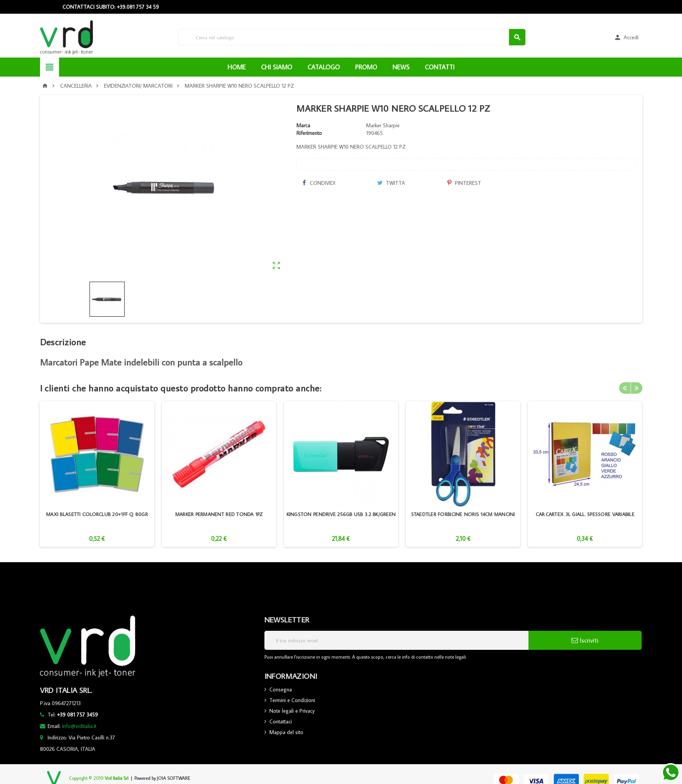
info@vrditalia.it (79, 726)
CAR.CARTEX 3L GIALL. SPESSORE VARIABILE (585, 514)
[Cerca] (352, 37)
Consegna (281, 689)
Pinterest (464, 183)
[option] (97, 474)
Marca (303, 125)
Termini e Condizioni (292, 700)
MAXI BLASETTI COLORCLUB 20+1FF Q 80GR (97, 514)
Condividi (319, 183)
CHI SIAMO (277, 67)
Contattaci (281, 721)
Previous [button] (625, 388)
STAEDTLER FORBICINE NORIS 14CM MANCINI (463, 514)
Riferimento (309, 133)
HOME (237, 67)
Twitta (391, 183)
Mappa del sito (286, 732)
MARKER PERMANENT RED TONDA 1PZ (219, 514)
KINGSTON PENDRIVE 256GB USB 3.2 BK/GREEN (341, 514)
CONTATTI (440, 67)
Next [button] (637, 388)
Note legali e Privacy (292, 711)
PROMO (366, 67)
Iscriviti (585, 640)
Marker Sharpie (383, 125)
